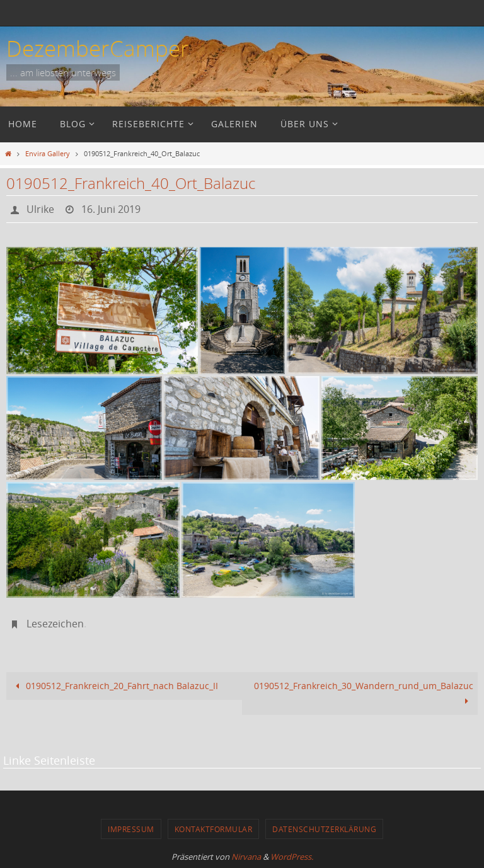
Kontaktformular (214, 829)
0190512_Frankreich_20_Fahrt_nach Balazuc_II (114, 686)
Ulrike (40, 209)
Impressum (131, 829)
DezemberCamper (98, 48)
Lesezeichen (55, 624)
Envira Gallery (48, 153)
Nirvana (246, 857)
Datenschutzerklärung (324, 829)
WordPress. (292, 857)
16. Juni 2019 (111, 209)
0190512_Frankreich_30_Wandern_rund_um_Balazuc (364, 693)
